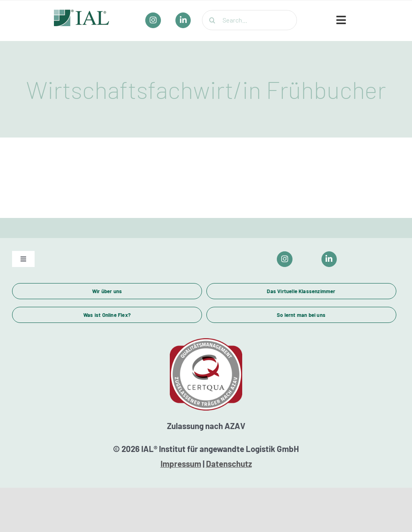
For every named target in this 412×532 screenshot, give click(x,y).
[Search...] (249, 20)
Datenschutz (229, 464)
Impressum (181, 464)
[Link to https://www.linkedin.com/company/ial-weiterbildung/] (329, 259)
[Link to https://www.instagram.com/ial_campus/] (285, 259)
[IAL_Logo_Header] (82, 13)
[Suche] (212, 20)
